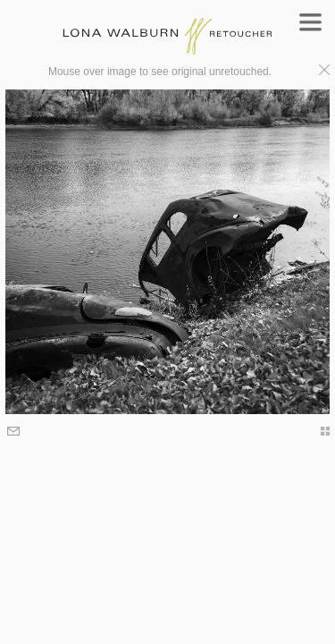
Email (15, 432)
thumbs (316, 431)
